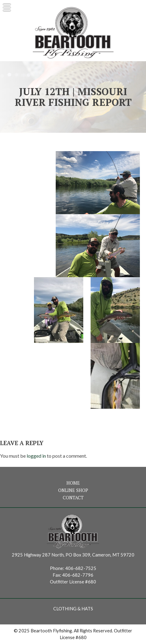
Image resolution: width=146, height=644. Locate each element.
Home (73, 483)
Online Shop (73, 490)
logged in (36, 456)
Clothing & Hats (73, 609)
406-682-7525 (81, 568)
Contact (73, 498)
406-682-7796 (78, 575)
